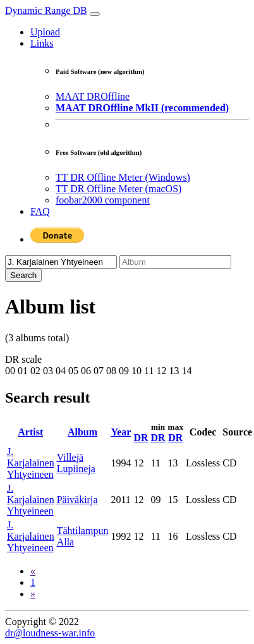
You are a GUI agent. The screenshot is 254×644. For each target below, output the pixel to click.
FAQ (40, 211)
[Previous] (33, 571)
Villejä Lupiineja (76, 463)
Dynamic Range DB (46, 10)
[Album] (175, 262)
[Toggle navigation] (95, 14)
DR (141, 438)
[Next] (33, 594)
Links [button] (42, 43)
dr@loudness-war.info (50, 633)
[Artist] (61, 262)
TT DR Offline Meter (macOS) (118, 189)
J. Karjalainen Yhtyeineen (31, 463)
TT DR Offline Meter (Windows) (123, 177)
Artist (30, 432)
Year (121, 432)
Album (82, 432)
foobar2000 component (103, 200)
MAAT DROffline (93, 96)
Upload (45, 32)
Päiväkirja (77, 500)
